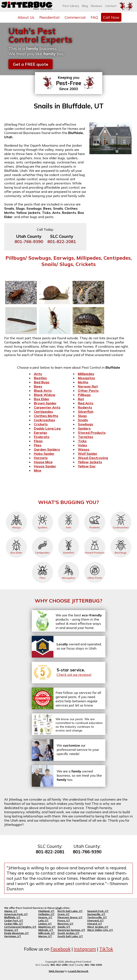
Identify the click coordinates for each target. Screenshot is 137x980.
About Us (26, 17)
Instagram (85, 949)
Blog (85, 6)
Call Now (111, 17)
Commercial (75, 17)
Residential (49, 17)
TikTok (106, 949)
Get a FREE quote (31, 64)
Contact (111, 6)
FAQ (94, 17)
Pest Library (71, 6)
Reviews (97, 6)
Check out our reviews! (74, 675)
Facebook (61, 949)
